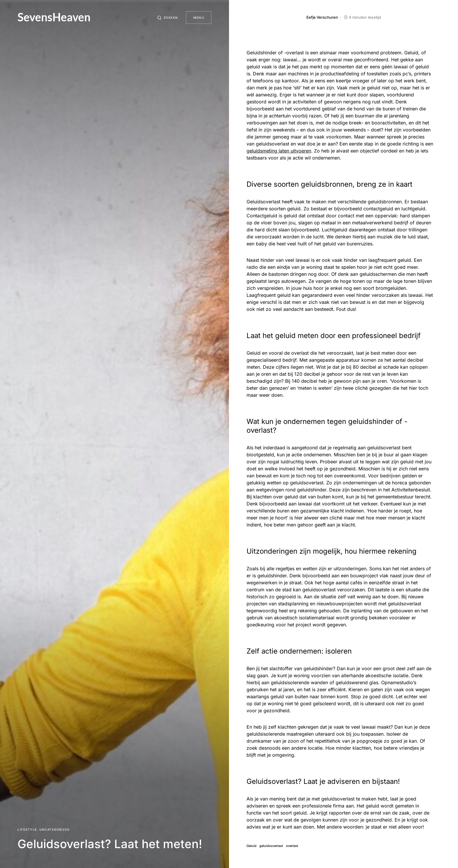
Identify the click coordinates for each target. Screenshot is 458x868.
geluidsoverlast (271, 846)
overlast (292, 846)
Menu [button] (199, 18)
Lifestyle (27, 829)
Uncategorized (55, 829)
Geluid (251, 846)
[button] (166, 18)
